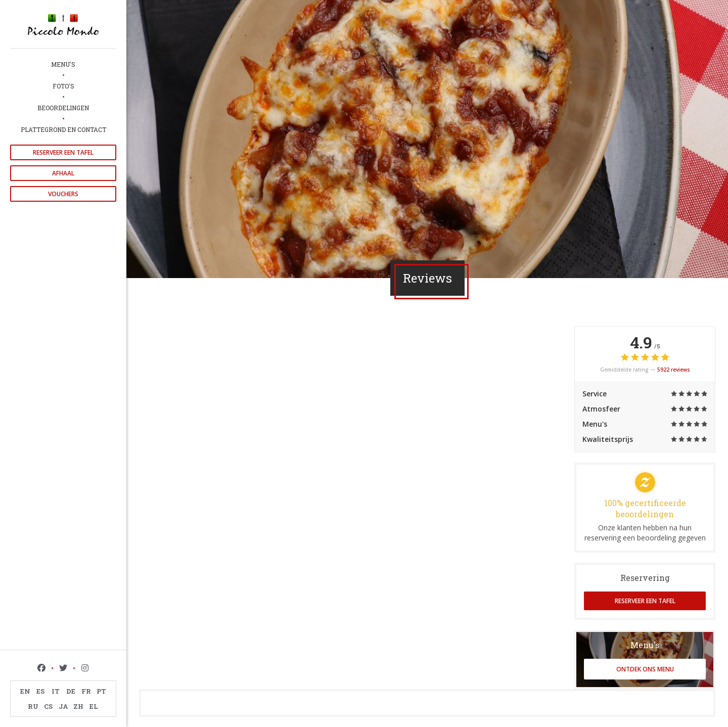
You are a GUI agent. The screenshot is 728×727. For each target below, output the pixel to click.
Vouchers (63, 194)
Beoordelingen (63, 108)
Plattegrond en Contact (63, 129)
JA (63, 706)
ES (40, 691)
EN (25, 691)
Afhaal (63, 173)
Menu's (63, 64)
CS (48, 706)
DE (71, 691)
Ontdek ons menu (645, 669)
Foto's (63, 86)
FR (86, 691)
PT (101, 691)
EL (94, 706)
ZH (78, 706)
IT (56, 691)
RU (33, 706)
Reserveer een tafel (63, 152)
